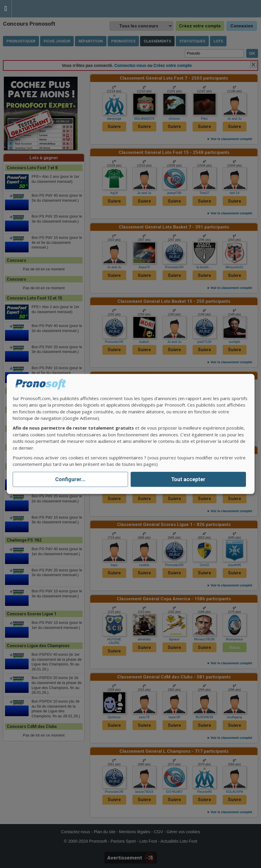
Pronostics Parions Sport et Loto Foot (38, 9)
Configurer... (70, 479)
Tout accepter (188, 479)
